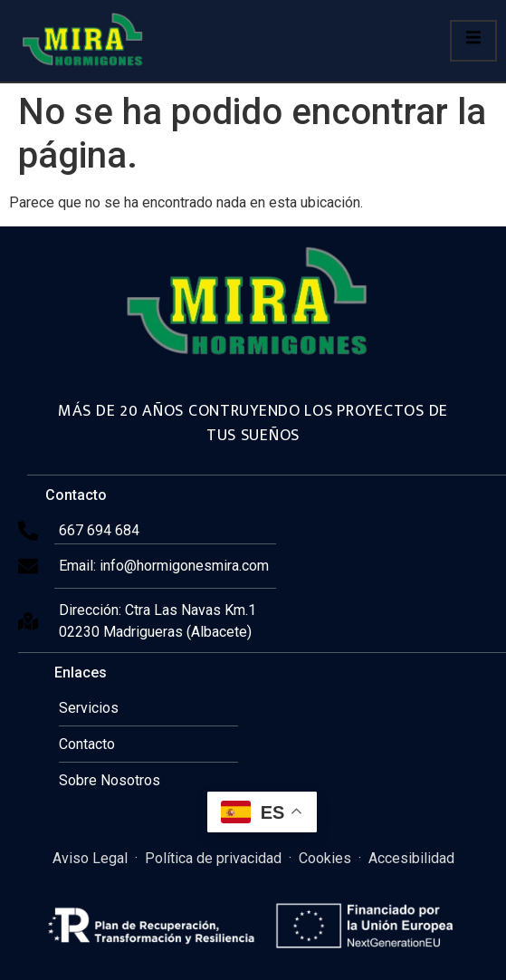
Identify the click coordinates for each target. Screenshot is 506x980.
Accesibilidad (411, 858)
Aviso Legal (90, 858)
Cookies (325, 858)
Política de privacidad (213, 858)
